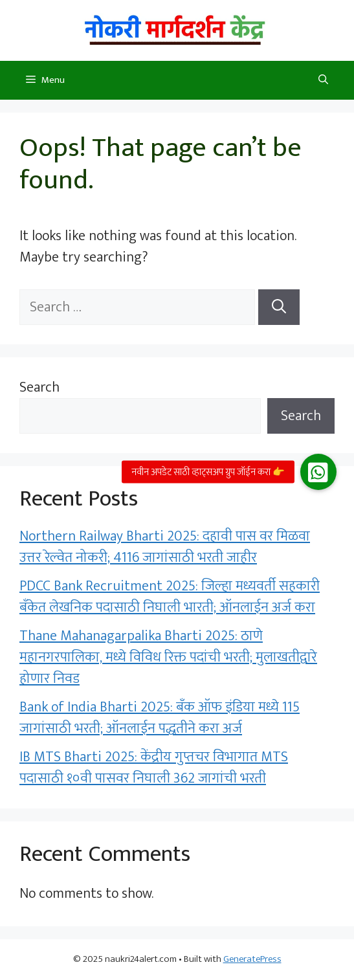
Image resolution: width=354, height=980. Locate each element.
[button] (323, 80)
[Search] (279, 307)
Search (39, 387)
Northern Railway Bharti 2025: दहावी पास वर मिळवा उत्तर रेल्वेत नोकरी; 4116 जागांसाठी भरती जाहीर (165, 547)
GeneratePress (252, 959)
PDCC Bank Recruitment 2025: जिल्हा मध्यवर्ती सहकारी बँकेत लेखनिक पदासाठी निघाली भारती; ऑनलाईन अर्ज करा (170, 597)
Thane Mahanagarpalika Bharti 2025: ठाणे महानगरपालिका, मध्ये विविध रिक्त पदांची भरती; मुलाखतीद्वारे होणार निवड (168, 657)
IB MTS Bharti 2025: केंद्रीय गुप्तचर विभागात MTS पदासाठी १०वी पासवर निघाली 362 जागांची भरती (154, 768)
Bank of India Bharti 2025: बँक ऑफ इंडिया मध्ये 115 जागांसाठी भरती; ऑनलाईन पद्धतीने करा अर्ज (160, 718)
